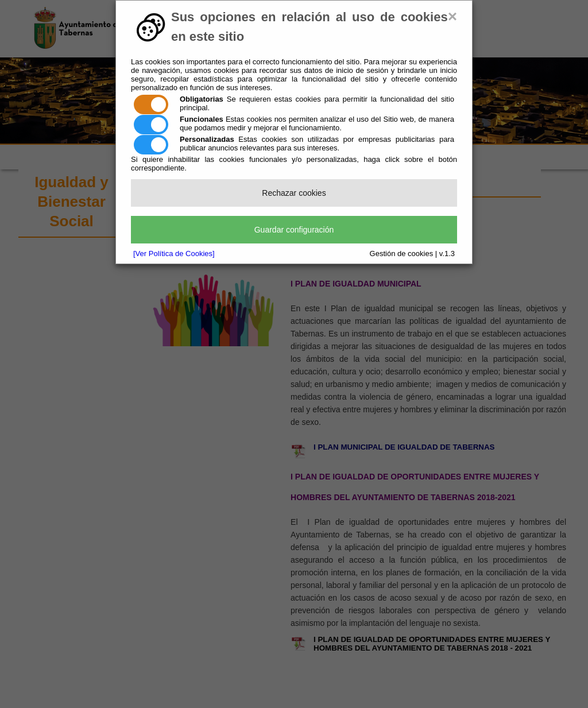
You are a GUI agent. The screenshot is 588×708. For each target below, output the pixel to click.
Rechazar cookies (294, 193)
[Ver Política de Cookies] (174, 254)
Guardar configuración (294, 230)
